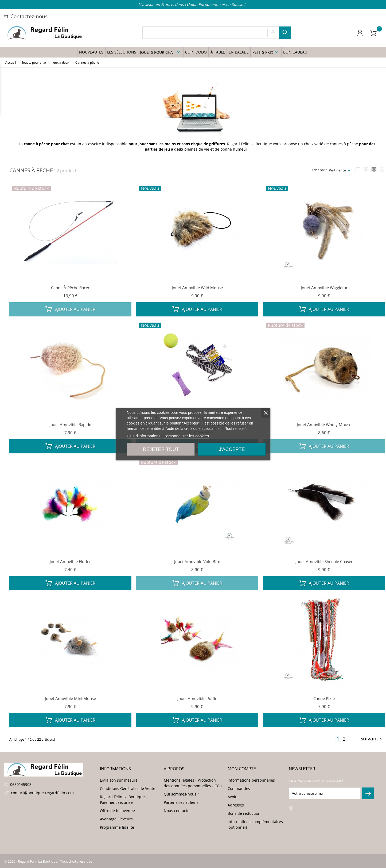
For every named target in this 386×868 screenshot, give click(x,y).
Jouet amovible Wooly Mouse (324, 425)
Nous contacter (177, 811)
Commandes (239, 788)
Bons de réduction (244, 813)
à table (218, 52)
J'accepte (232, 449)
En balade (239, 52)
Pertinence (337, 170)
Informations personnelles (251, 780)
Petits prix (266, 52)
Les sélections (122, 52)
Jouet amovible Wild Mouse (197, 288)
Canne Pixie (324, 698)
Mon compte (242, 769)
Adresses (236, 805)
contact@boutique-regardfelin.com (42, 793)
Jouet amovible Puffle (197, 698)
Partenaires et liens (181, 802)
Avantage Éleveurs (116, 819)
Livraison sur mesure (119, 780)
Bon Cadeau (295, 52)
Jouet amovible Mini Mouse (70, 698)
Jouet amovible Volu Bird (197, 561)
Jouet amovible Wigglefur (324, 288)
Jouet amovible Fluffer (70, 561)
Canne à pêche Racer (70, 288)
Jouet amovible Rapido (70, 425)
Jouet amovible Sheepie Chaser (324, 561)
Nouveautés (91, 52)
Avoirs (233, 797)
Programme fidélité (117, 827)
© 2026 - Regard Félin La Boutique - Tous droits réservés (48, 861)
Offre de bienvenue (117, 811)
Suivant (372, 739)
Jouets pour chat (161, 52)
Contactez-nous (26, 16)
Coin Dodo (196, 52)
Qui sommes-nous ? (181, 794)
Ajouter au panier (70, 309)
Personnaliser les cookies (186, 436)
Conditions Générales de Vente (128, 788)
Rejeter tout (161, 449)
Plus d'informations (144, 436)
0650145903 (21, 784)
